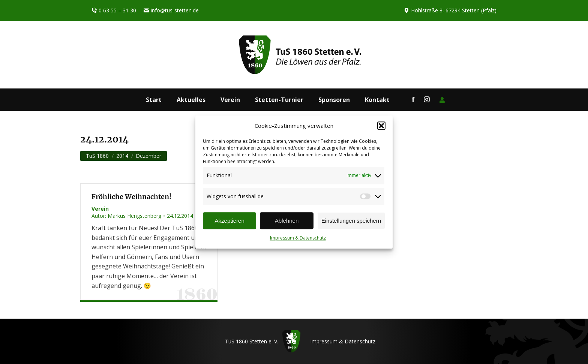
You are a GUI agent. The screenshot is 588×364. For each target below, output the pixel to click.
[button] (381, 126)
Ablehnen (287, 221)
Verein (100, 209)
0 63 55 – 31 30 (114, 10)
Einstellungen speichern (351, 221)
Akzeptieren (230, 221)
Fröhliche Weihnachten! (131, 197)
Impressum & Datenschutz (298, 238)
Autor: (126, 216)
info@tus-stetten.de (171, 10)
